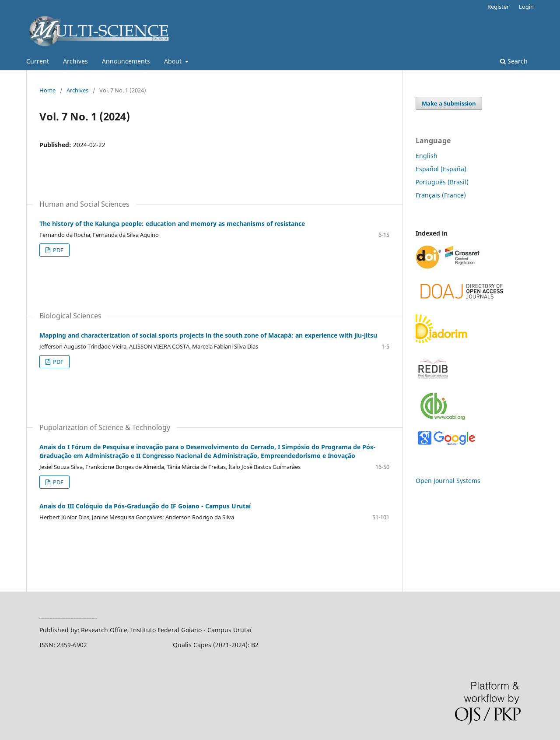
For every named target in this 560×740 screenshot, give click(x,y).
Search (514, 61)
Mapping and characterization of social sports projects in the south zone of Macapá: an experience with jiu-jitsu (208, 335)
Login (526, 7)
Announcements (126, 61)
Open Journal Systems (448, 481)
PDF (58, 250)
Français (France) (441, 195)
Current (38, 61)
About (174, 61)
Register (498, 7)
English (427, 156)
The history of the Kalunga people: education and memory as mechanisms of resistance (172, 224)
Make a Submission (449, 103)
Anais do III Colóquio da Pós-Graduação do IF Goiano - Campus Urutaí (145, 506)
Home (47, 90)
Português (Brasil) (442, 182)
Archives (75, 61)
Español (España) (441, 169)
